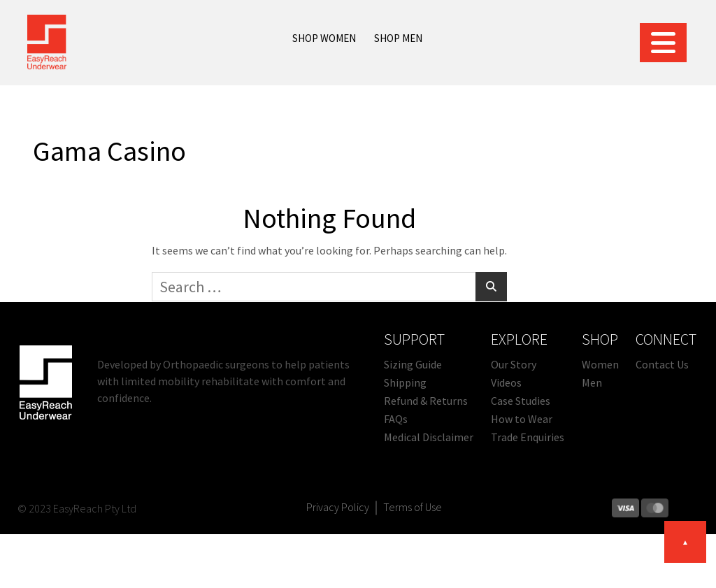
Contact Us (662, 364)
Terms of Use (413, 507)
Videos (506, 382)
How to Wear (522, 419)
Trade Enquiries (528, 437)
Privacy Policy (338, 507)
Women (600, 364)
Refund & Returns (426, 401)
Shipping (405, 382)
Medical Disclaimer (429, 437)
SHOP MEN (398, 38)
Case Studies (521, 401)
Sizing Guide (413, 364)
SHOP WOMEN (324, 38)
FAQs (396, 419)
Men (592, 382)
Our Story (514, 364)
